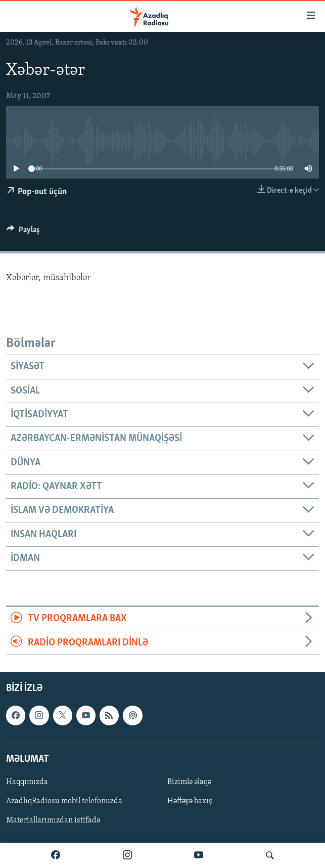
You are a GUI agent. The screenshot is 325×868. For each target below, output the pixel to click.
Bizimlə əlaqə (189, 782)
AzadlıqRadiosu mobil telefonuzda (64, 801)
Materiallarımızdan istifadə (53, 820)
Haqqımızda (27, 782)
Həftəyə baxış (190, 801)
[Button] (23, 232)
